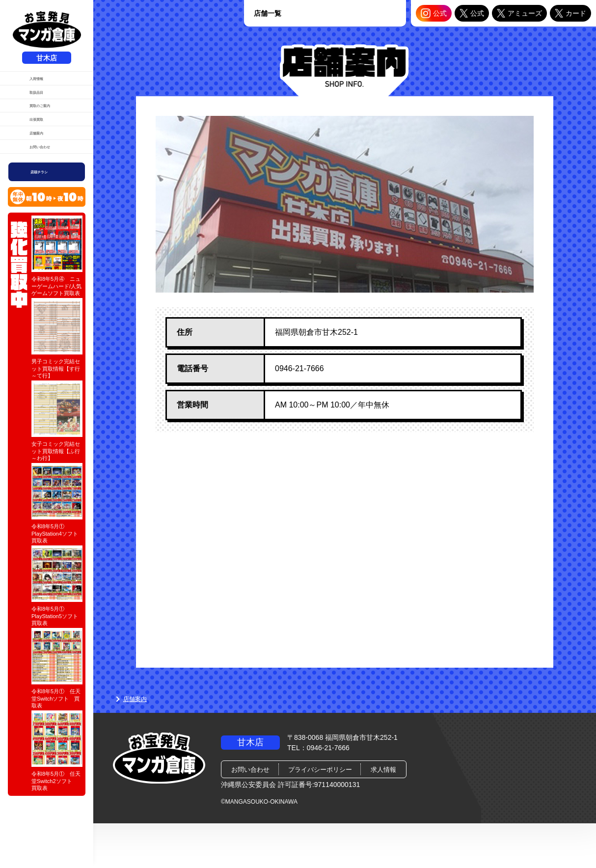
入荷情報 (35, 85)
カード (570, 13)
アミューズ (519, 13)
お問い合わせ (41, 210)
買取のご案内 (41, 135)
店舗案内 (35, 185)
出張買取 (35, 160)
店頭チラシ (48, 243)
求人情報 (383, 770)
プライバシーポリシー (320, 770)
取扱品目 (35, 110)
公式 (434, 13)
